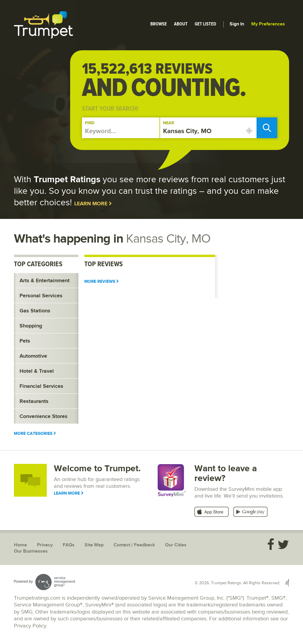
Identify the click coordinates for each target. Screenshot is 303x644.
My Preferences (268, 24)
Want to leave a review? (226, 473)
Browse (159, 24)
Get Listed (206, 24)
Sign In (237, 24)
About (181, 24)
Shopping (31, 326)
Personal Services (41, 296)
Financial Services (41, 386)
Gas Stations (35, 311)
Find (90, 123)
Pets (25, 341)
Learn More (93, 204)
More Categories (35, 434)
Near (169, 123)
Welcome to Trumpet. (97, 469)
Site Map (94, 545)
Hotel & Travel (37, 371)
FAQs (69, 545)
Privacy (45, 545)
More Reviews (102, 281)
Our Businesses (31, 551)
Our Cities (176, 545)
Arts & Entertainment (45, 281)
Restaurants (34, 401)
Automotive (33, 356)
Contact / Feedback (134, 545)
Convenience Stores (43, 417)
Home (20, 545)
